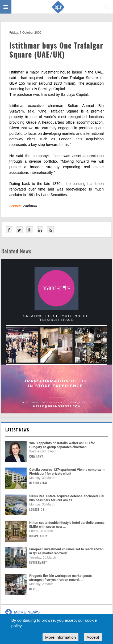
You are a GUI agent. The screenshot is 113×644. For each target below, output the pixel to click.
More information (60, 637)
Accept (93, 637)
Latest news (17, 430)
